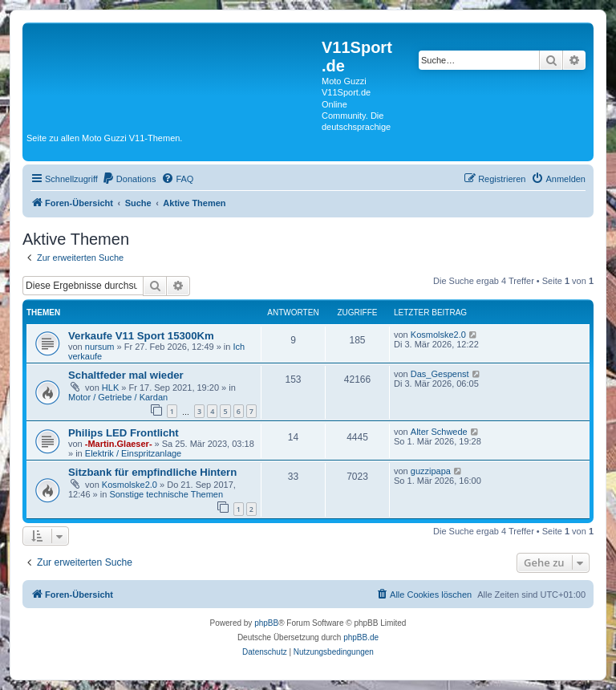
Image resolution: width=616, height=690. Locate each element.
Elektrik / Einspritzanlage (133, 453)
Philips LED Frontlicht (124, 433)
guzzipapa (431, 471)
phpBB (266, 623)
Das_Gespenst (440, 374)
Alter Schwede (439, 432)
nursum (100, 347)
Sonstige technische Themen (166, 494)
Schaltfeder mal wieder (126, 375)
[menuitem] (129, 179)
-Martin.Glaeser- (119, 444)
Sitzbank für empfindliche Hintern (152, 472)
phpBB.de (361, 637)
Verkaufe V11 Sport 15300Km (141, 336)
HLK (110, 388)
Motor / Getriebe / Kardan (118, 397)
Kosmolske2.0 (438, 335)
